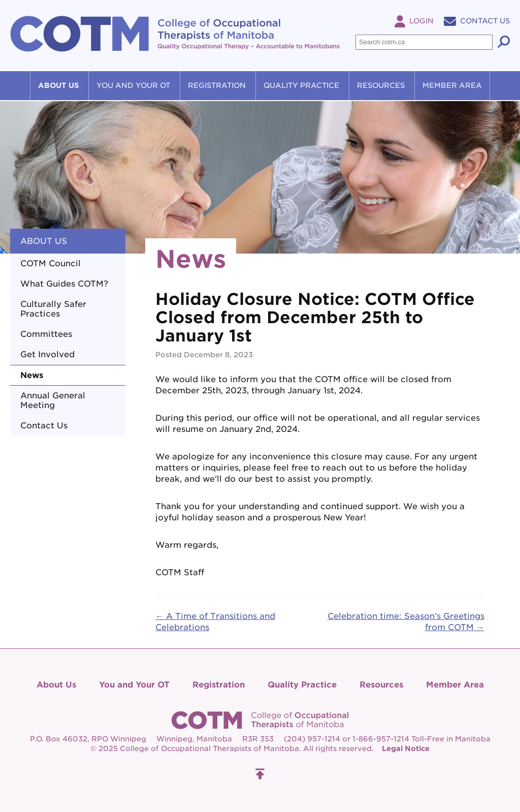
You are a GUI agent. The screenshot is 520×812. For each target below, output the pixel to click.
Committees (46, 334)
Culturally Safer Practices (53, 309)
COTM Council (51, 263)
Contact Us (477, 21)
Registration (217, 85)
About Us (58, 85)
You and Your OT (133, 85)
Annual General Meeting (53, 400)
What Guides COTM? (64, 284)
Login (414, 21)
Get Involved (47, 354)
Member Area (452, 85)
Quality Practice (301, 85)
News (32, 375)
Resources (381, 85)
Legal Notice (406, 748)
